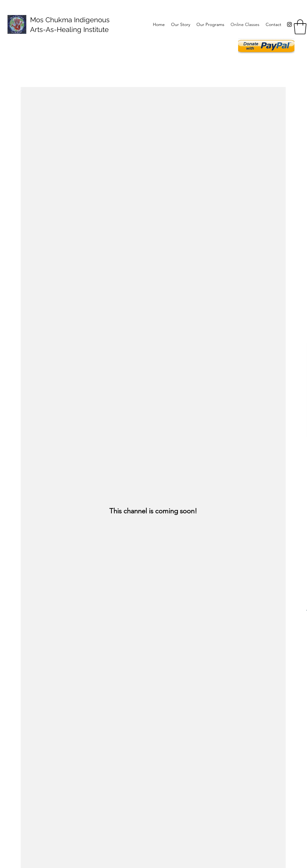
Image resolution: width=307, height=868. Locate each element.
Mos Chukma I (53, 20)
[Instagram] (289, 24)
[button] (300, 27)
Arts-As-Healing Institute (69, 29)
